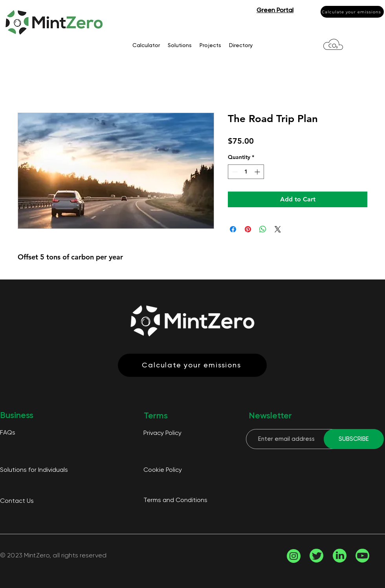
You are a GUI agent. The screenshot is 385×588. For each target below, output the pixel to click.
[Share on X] (278, 229)
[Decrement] (234, 172)
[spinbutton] (246, 172)
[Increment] (258, 172)
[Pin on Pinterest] (248, 229)
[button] (275, 10)
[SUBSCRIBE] (354, 439)
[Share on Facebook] (233, 229)
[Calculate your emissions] (352, 12)
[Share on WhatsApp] (263, 229)
